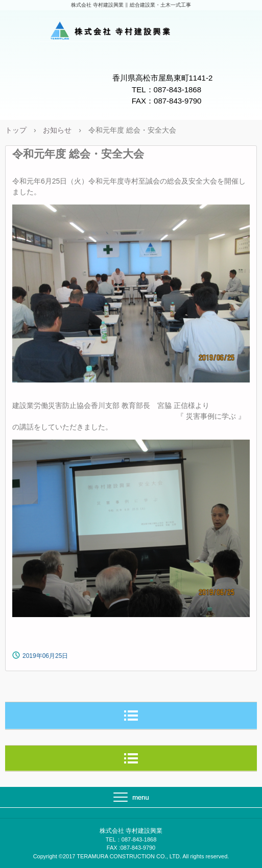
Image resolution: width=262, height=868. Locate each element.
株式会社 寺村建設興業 (131, 32)
